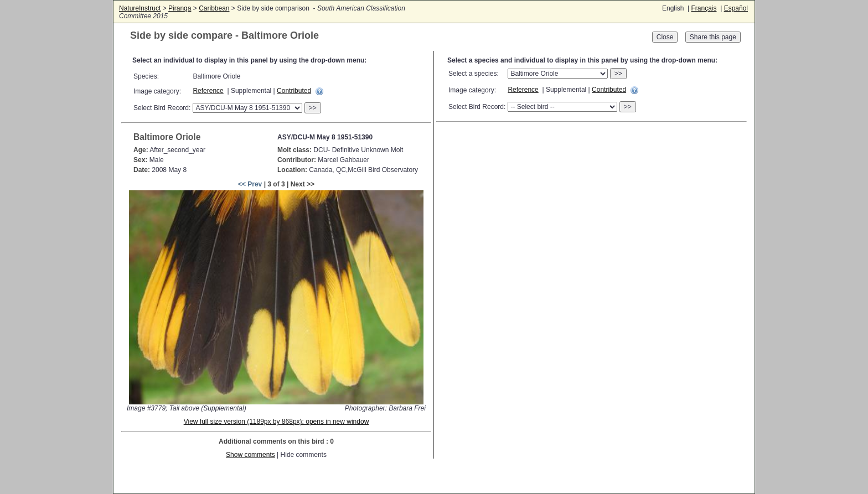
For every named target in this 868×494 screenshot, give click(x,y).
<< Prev (250, 184)
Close (665, 37)
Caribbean (214, 8)
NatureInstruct (140, 8)
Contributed (294, 91)
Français (704, 8)
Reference (208, 91)
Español (736, 8)
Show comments (250, 455)
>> (313, 108)
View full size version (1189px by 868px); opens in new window (277, 422)
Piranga (180, 8)
